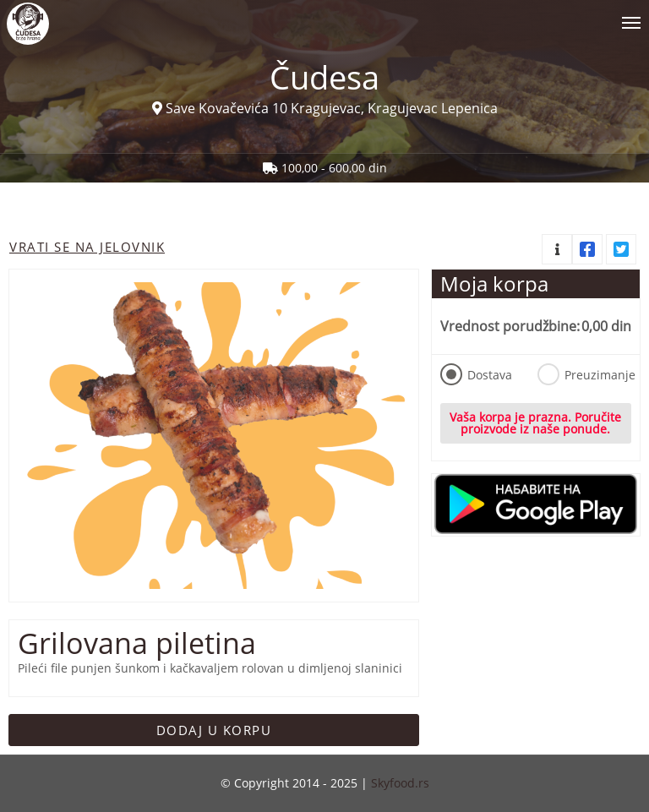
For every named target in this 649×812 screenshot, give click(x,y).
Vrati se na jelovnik (87, 247)
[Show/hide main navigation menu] (324, 16)
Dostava (476, 374)
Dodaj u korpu (214, 730)
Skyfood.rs (400, 783)
